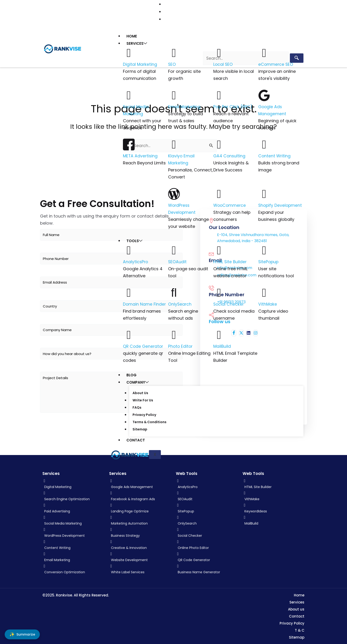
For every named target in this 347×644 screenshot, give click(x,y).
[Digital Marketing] (129, 52)
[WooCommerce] (219, 193)
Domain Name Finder (145, 303)
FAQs (137, 407)
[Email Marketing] (174, 95)
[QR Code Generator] (129, 334)
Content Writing (275, 155)
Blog (131, 374)
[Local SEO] (219, 52)
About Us (140, 392)
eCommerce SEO (276, 64)
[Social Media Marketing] (129, 95)
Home (132, 35)
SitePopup (269, 261)
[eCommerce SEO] (264, 52)
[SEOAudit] (174, 250)
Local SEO (223, 64)
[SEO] (174, 52)
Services (137, 43)
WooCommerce (230, 205)
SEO (172, 64)
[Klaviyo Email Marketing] (174, 144)
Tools (134, 240)
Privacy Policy (144, 414)
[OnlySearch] (174, 292)
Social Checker (229, 303)
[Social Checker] (219, 292)
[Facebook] (58, 12)
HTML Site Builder (231, 261)
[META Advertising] (129, 144)
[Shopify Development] (264, 193)
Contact (136, 439)
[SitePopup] (264, 250)
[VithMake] (264, 292)
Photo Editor (181, 346)
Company (138, 382)
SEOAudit (177, 261)
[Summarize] (22, 634)
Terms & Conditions (149, 422)
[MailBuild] (219, 334)
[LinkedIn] (70, 12)
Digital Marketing (140, 64)
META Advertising (141, 155)
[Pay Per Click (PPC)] (219, 95)
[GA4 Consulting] (219, 144)
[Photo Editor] (174, 334)
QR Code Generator (144, 346)
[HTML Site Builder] (219, 250)
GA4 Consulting (230, 155)
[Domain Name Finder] (129, 292)
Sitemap (140, 429)
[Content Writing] (264, 144)
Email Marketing (185, 106)
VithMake (268, 303)
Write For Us (143, 400)
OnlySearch (180, 303)
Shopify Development (281, 205)
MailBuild (222, 346)
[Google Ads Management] (264, 95)
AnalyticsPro (136, 261)
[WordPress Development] (174, 193)
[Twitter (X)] (64, 12)
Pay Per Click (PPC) (233, 106)
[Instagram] (76, 12)
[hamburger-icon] (299, 34)
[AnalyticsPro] (129, 250)
